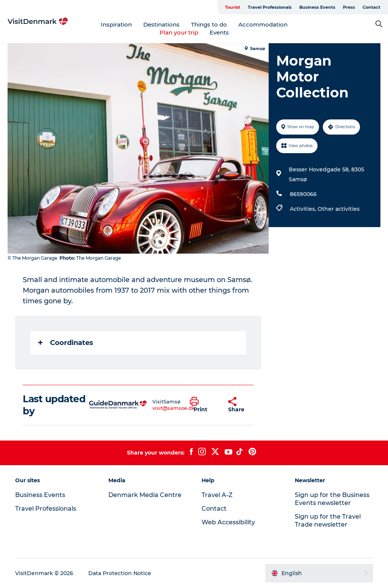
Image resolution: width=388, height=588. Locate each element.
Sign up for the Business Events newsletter (332, 499)
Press (349, 7)
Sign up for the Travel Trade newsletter (328, 521)
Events (219, 32)
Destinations (161, 24)
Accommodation (263, 24)
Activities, (304, 209)
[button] (203, 405)
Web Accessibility (228, 522)
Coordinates (66, 343)
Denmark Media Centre (145, 495)
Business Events (317, 7)
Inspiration (116, 24)
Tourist (233, 7)
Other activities (339, 209)
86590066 (303, 194)
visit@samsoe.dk (174, 408)
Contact (372, 7)
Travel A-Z (217, 495)
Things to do (209, 24)
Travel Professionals (270, 7)
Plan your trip (179, 32)
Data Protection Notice (120, 573)
